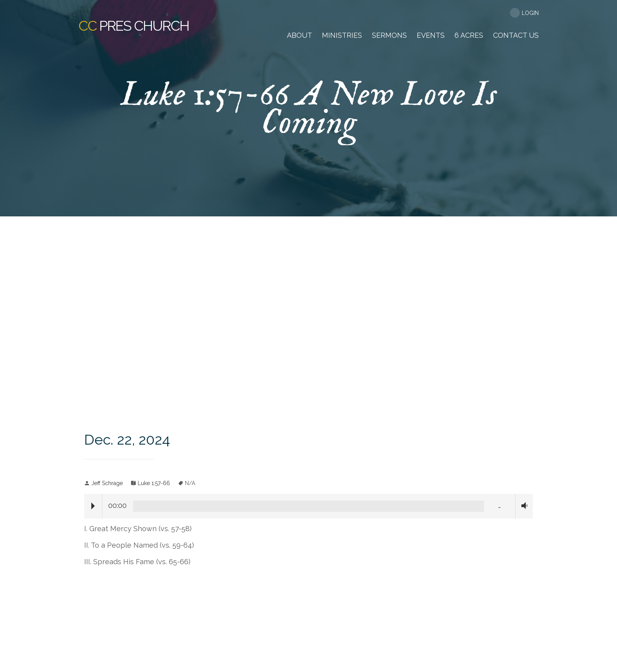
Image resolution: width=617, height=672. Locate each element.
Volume (523, 506)
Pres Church (134, 26)
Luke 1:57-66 (154, 483)
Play (93, 506)
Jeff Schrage (107, 483)
